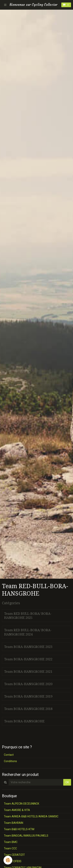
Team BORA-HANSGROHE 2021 (28, 672)
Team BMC (11, 842)
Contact (9, 755)
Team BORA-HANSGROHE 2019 (28, 696)
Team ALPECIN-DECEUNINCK (22, 804)
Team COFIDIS (13, 861)
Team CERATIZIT (14, 855)
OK (67, 782)
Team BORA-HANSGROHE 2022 (28, 659)
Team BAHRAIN (14, 823)
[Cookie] (8, 860)
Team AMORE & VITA (17, 810)
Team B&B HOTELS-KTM (19, 829)
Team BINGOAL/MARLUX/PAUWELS (26, 836)
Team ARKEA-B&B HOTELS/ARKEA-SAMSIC (31, 816)
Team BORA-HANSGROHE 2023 (28, 647)
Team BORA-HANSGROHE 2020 (28, 684)
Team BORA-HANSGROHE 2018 (28, 709)
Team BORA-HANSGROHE (24, 721)
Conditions (10, 761)
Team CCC (10, 848)
